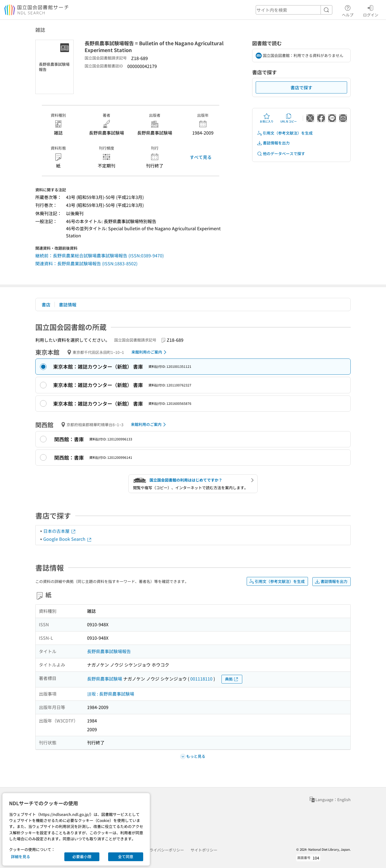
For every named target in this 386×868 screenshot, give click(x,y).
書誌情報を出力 (273, 143)
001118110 (201, 679)
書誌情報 (68, 304)
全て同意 (126, 856)
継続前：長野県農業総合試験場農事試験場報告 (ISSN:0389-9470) (100, 255)
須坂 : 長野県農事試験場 (111, 694)
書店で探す (301, 87)
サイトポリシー (204, 850)
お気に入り (267, 118)
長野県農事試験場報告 (109, 651)
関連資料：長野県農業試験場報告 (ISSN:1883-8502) (86, 263)
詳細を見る (21, 856)
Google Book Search (68, 539)
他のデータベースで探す (281, 154)
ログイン (371, 10)
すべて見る (201, 157)
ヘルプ (348, 10)
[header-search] (294, 10)
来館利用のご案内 (150, 352)
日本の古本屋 (60, 531)
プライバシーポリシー (165, 850)
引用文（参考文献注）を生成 (285, 133)
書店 (46, 304)
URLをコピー (289, 118)
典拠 (232, 679)
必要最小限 (82, 856)
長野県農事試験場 (105, 679)
